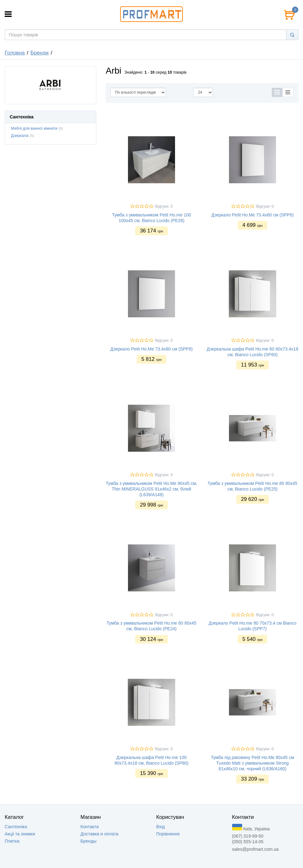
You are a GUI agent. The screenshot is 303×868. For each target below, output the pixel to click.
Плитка (12, 841)
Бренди (40, 53)
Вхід (160, 827)
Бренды (89, 841)
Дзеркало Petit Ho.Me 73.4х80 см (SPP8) (151, 349)
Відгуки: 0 (164, 206)
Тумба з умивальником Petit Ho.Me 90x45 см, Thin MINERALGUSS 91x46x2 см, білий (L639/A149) (151, 489)
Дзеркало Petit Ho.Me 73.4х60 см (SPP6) (252, 215)
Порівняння (168, 834)
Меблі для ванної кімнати (34, 128)
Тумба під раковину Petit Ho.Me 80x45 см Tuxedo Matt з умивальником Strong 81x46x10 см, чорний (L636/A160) (252, 763)
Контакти (90, 827)
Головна (15, 53)
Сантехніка (16, 827)
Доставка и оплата (100, 834)
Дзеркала (20, 136)
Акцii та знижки (20, 834)
